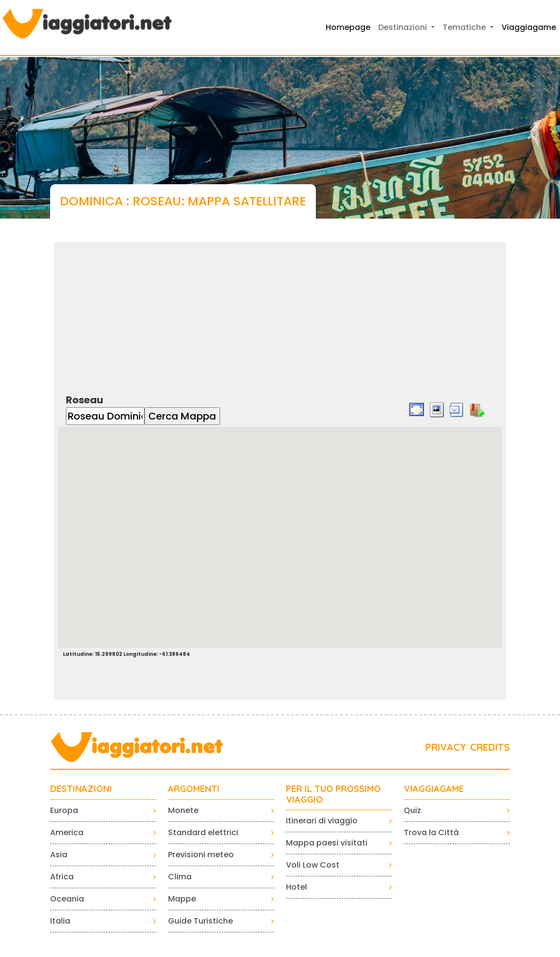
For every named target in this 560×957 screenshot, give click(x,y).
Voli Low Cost (313, 865)
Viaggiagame (529, 27)
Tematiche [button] (465, 27)
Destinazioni (81, 789)
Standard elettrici (203, 832)
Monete (183, 810)
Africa (62, 877)
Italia (60, 921)
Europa (64, 810)
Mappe (182, 899)
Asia (59, 855)
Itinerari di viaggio (322, 821)
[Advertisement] (280, 311)
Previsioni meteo (201, 855)
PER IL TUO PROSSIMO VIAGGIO (333, 794)
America (67, 832)
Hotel (296, 887)
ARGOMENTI (194, 789)
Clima (180, 877)
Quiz (412, 810)
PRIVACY (446, 747)
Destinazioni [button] (404, 27)
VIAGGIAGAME (434, 789)
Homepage (348, 27)
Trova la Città (431, 832)
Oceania (67, 899)
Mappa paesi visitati (327, 843)
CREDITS (490, 747)
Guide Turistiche (200, 921)
